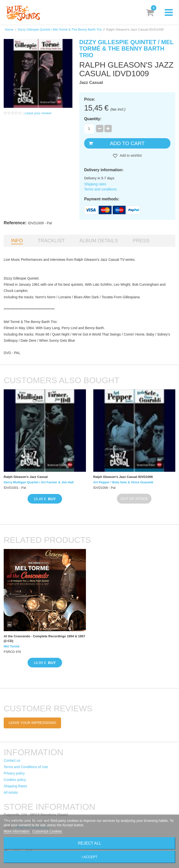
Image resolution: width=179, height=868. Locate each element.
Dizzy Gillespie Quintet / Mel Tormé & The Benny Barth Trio (60, 29)
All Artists (11, 793)
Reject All (90, 843)
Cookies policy (15, 780)
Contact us (12, 760)
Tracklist (51, 241)
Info (17, 241)
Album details (99, 241)
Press (141, 241)
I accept (90, 857)
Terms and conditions (100, 189)
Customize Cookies (47, 831)
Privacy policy (14, 773)
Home (9, 29)
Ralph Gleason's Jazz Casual (26, 477)
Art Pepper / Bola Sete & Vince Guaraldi (123, 482)
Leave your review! (38, 113)
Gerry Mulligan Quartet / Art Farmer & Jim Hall (39, 482)
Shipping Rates (15, 786)
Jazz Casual (91, 83)
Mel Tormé (12, 646)
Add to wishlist (130, 155)
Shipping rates (95, 184)
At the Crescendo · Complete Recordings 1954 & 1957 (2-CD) (44, 638)
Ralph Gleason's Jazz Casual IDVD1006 (123, 477)
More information (17, 831)
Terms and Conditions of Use (26, 767)
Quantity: (93, 119)
